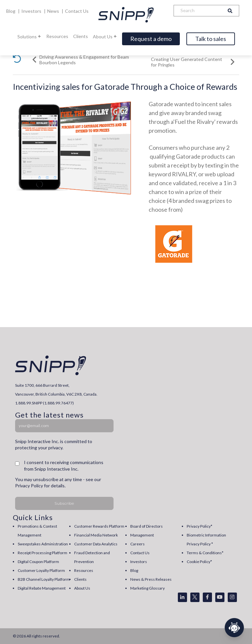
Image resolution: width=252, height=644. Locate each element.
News (54, 11)
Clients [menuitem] (80, 579)
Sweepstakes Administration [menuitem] (43, 544)
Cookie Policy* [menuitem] (199, 562)
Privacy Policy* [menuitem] (199, 526)
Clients (81, 36)
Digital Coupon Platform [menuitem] (38, 562)
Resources (57, 36)
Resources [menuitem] (84, 570)
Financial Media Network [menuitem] (96, 535)
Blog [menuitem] (134, 570)
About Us (105, 37)
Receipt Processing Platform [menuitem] (42, 553)
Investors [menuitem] (139, 562)
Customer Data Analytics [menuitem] (96, 544)
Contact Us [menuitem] (140, 553)
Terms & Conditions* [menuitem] (205, 553)
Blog (11, 11)
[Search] (198, 11)
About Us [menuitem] (82, 588)
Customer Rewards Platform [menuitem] (99, 526)
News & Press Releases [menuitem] (151, 579)
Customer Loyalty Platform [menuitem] (41, 570)
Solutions (29, 37)
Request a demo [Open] (151, 39)
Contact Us (77, 11)
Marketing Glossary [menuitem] (147, 588)
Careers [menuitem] (137, 544)
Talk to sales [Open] (211, 39)
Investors (32, 11)
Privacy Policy (29, 486)
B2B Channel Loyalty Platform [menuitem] (44, 579)
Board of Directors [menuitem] (147, 526)
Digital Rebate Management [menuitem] (42, 588)
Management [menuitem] (142, 535)
